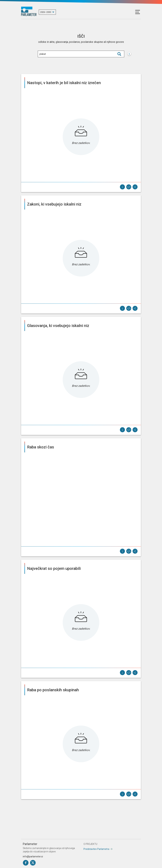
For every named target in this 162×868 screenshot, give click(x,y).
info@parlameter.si (33, 857)
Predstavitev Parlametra (96, 849)
